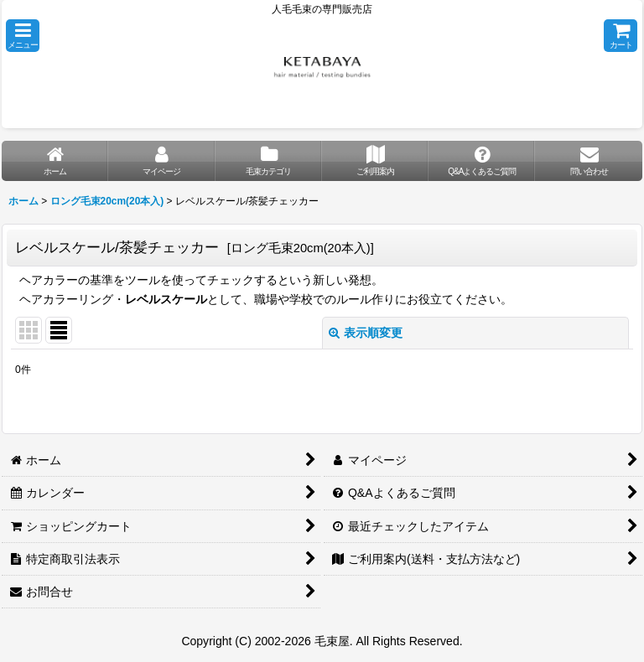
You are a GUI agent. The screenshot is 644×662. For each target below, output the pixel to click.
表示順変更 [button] (366, 333)
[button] (23, 36)
